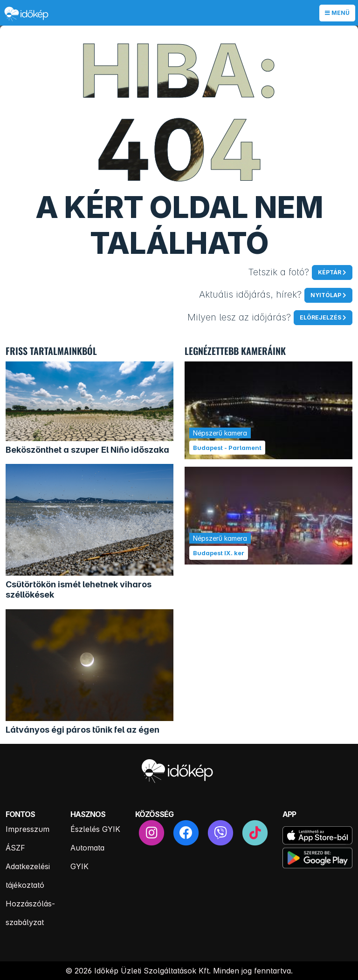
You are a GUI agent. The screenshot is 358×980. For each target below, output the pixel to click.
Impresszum (28, 829)
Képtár (330, 272)
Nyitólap (326, 295)
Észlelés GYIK (95, 829)
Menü (337, 13)
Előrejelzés (320, 317)
